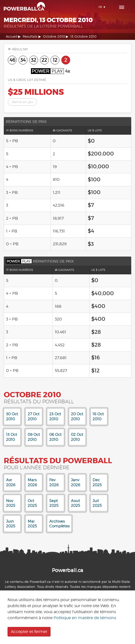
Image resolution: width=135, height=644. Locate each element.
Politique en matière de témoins (85, 618)
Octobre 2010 (54, 36)
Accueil (12, 36)
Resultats (30, 36)
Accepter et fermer (29, 632)
